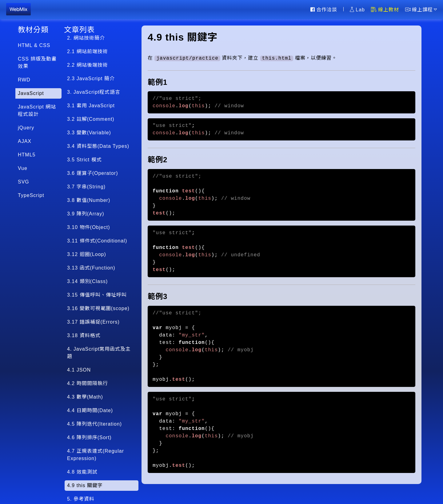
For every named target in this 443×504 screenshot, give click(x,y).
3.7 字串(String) (86, 187)
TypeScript (31, 195)
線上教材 (385, 10)
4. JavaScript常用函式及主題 (99, 353)
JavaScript (31, 93)
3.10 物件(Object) (88, 227)
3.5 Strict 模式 (84, 160)
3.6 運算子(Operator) (92, 173)
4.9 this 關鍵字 (85, 485)
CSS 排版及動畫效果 (37, 63)
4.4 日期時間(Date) (90, 410)
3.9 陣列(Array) (86, 214)
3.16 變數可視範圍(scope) (98, 308)
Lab (357, 10)
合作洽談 (324, 10)
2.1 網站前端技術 (88, 51)
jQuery (26, 128)
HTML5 (27, 155)
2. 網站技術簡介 (86, 38)
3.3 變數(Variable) (89, 133)
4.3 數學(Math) (85, 397)
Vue (23, 168)
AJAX (25, 141)
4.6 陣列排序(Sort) (89, 437)
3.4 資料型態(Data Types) (98, 146)
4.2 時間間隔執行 (88, 383)
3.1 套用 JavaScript (91, 106)
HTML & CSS (34, 45)
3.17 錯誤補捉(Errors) (93, 322)
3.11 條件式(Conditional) (97, 241)
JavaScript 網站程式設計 (37, 110)
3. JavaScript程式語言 (94, 92)
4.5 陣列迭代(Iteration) (94, 424)
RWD (24, 80)
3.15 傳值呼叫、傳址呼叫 (97, 295)
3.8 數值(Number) (89, 200)
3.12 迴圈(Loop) (87, 254)
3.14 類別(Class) (87, 281)
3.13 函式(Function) (91, 268)
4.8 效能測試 (82, 472)
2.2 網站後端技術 (88, 65)
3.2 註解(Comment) (91, 119)
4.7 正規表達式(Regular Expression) (96, 455)
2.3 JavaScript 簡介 (91, 79)
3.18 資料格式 (84, 335)
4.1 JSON (79, 370)
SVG (24, 182)
